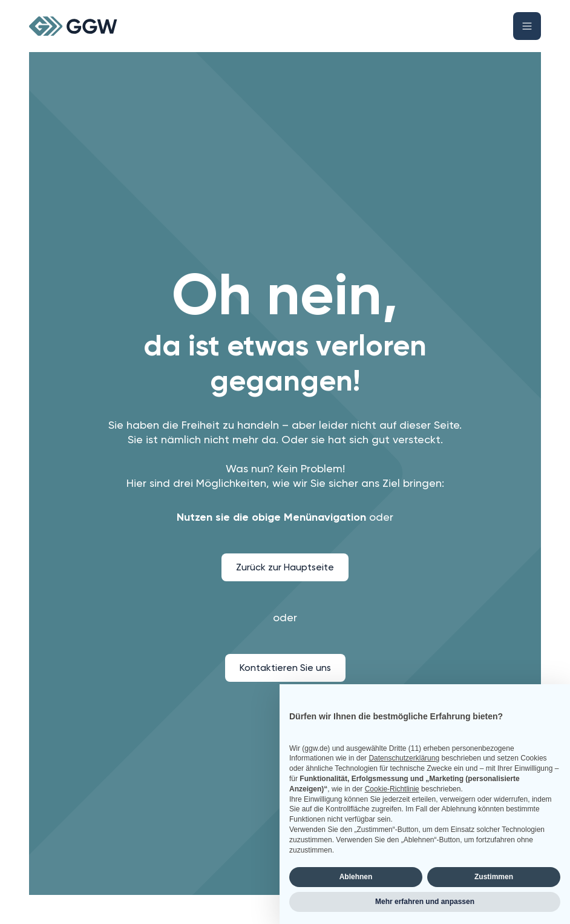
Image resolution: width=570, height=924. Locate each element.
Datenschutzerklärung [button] (404, 758)
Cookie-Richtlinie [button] (392, 789)
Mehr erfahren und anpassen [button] (425, 902)
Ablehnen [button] (356, 877)
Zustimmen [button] (494, 877)
